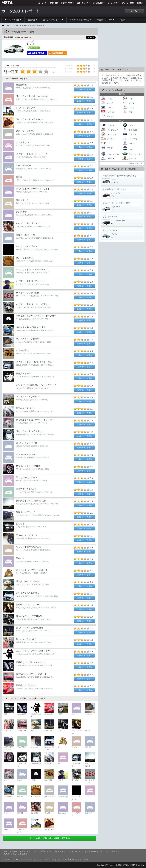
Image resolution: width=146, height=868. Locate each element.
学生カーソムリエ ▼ (106, 20)
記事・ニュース (83, 3)
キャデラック (109, 130)
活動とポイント (61, 851)
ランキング (8, 859)
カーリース (42, 3)
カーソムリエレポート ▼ (53, 20)
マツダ (128, 103)
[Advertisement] (122, 47)
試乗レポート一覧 (37, 26)
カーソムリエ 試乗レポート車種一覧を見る (50, 838)
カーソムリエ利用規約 (66, 859)
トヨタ (106, 98)
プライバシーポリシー (45, 859)
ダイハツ (107, 112)
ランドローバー (132, 154)
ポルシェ (129, 158)
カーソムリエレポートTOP (16, 26)
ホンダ (106, 103)
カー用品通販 (98, 3)
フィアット (108, 134)
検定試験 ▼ (32, 20)
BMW (128, 125)
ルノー (128, 143)
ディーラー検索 (128, 3)
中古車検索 (54, 3)
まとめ (123, 20)
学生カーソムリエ (77, 851)
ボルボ (106, 147)
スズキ (128, 107)
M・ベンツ (130, 138)
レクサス (107, 116)
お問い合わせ (83, 859)
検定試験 (13, 851)
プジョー (107, 158)
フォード (129, 134)
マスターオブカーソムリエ (80, 20)
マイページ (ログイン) (24, 859)
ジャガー (107, 138)
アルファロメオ (110, 154)
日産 (127, 98)
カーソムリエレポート (108, 851)
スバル (106, 107)
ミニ (106, 143)
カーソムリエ (112, 3)
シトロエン (130, 130)
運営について (46, 851)
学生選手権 (92, 851)
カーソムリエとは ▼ (13, 20)
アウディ (107, 125)
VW (127, 148)
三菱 (127, 112)
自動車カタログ (67, 3)
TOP (5, 851)
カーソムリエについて (29, 851)
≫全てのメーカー (136, 163)
